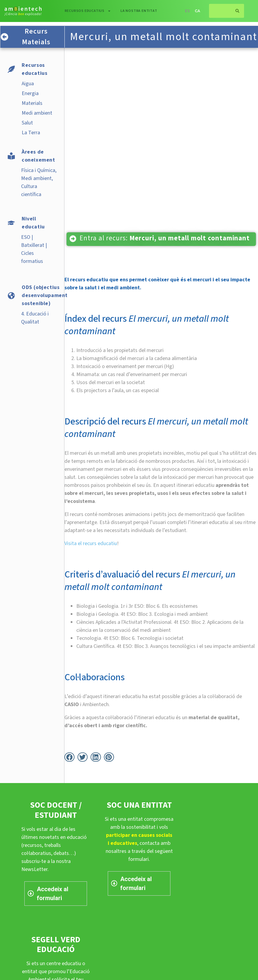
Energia (30, 93)
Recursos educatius (88, 11)
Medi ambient (37, 113)
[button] (69, 757)
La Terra (31, 133)
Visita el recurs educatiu (91, 543)
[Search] (237, 11)
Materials (32, 103)
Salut (27, 123)
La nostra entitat (139, 11)
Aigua (28, 84)
